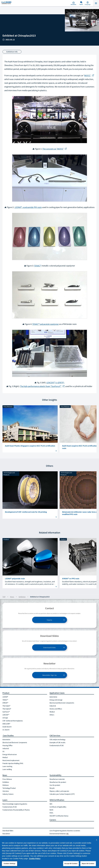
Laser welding (7, 769)
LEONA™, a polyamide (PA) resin (28, 207)
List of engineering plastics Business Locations (65, 831)
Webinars (6, 785)
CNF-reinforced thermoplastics (13, 721)
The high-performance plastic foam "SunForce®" (41, 386)
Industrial (53, 706)
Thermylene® (7, 709)
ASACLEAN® (6, 724)
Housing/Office (7, 745)
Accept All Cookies (71, 865)
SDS (51, 804)
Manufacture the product (58, 782)
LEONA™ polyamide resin (15, 579)
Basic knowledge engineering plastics (15, 804)
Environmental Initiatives (59, 834)
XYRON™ (5, 703)
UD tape (5, 718)
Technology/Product (9, 788)
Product (6, 693)
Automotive (53, 697)
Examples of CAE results (57, 742)
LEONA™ (5, 697)
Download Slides (49, 647)
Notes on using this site (57, 836)
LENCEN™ (6, 715)
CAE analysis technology (57, 739)
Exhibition (22, 597)
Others (52, 715)
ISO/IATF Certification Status (59, 816)
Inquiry (49, 620)
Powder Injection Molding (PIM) (13, 763)
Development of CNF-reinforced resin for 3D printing (26, 512)
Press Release (7, 779)
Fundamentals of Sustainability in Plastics (16, 810)
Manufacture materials (57, 779)
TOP (4, 597)
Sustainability (55, 775)
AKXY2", (88, 75)
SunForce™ (6, 712)
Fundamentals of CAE (57, 745)
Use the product (55, 785)
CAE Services (55, 735)
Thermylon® (6, 706)
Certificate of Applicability (58, 807)
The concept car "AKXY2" (53, 149)
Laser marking (7, 766)
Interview (6, 791)
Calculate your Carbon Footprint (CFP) (62, 794)
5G (3, 751)
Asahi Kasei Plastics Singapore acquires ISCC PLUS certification (30, 446)
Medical (52, 712)
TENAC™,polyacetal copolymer (46, 324)
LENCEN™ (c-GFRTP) (55, 382)
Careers (53, 820)
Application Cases (57, 693)
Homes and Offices (56, 709)
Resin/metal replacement (11, 760)
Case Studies (8, 735)
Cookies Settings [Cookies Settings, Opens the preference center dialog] (9, 865)
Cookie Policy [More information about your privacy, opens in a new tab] (35, 860)
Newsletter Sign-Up (50, 675)
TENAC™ (38, 266)
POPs (51, 813)
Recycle (52, 788)
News (12, 597)
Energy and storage (56, 700)
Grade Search (7, 727)
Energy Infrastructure (10, 754)
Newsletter (6, 834)
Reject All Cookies (88, 865)
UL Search (6, 730)
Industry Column (8, 794)
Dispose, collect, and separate (59, 791)
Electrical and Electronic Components (62, 703)
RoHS (51, 810)
